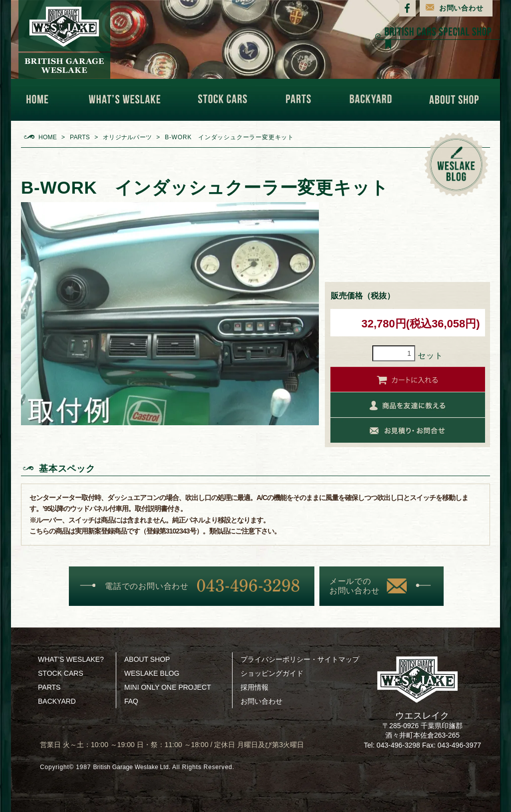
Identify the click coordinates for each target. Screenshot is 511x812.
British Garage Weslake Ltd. (135, 767)
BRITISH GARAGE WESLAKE (64, 39)
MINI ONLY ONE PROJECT (168, 687)
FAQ (131, 701)
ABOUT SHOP (457, 100)
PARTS (301, 100)
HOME (42, 100)
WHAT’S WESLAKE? (71, 659)
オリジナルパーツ (131, 137)
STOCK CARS (227, 100)
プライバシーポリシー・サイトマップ (300, 659)
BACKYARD (373, 100)
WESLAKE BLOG (152, 673)
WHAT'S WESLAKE (128, 100)
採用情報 (255, 687)
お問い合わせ (461, 8)
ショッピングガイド (272, 673)
